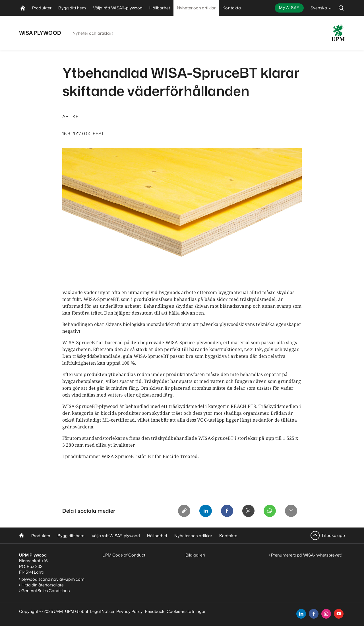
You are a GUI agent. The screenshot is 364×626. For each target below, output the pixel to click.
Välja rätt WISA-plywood (116, 536)
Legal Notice (102, 611)
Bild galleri (195, 555)
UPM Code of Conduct (124, 555)
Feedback (155, 611)
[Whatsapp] (269, 511)
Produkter (41, 536)
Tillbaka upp (333, 535)
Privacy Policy (130, 611)
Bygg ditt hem (71, 536)
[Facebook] (226, 511)
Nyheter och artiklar (92, 33)
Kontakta (228, 536)
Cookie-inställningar (186, 611)
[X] (248, 511)
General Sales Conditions (45, 591)
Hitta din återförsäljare (43, 585)
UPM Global (76, 611)
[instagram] (326, 614)
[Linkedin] (204, 511)
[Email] (291, 511)
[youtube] (339, 614)
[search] (341, 8)
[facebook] (314, 614)
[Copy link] (183, 511)
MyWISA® (289, 8)
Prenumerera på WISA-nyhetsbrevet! (306, 555)
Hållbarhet (157, 536)
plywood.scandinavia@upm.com (53, 579)
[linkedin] (301, 614)
